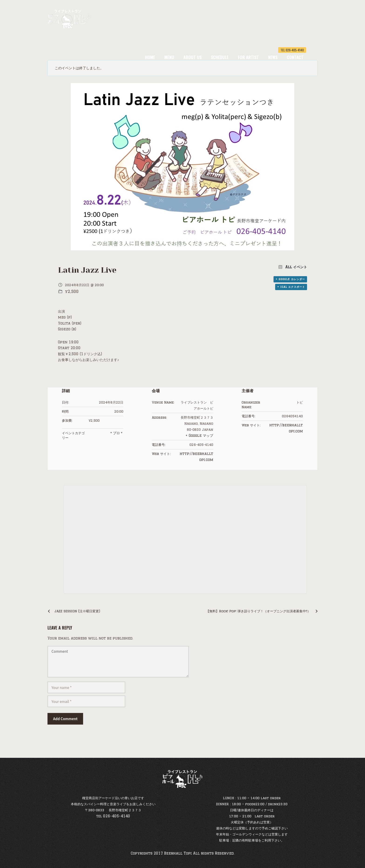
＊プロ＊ (116, 433)
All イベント (296, 267)
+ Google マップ (199, 436)
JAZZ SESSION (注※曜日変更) (77, 611)
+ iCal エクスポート (291, 287)
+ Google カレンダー (290, 279)
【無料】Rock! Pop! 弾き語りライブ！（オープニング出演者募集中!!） (258, 611)
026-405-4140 (117, 816)
